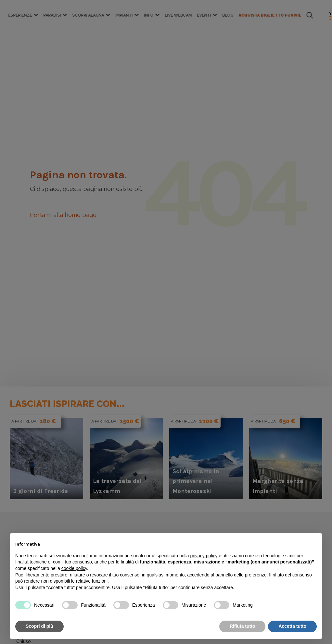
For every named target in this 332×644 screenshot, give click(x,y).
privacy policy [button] (204, 556)
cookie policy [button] (74, 568)
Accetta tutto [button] (292, 626)
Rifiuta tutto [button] (243, 626)
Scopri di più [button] (39, 626)
